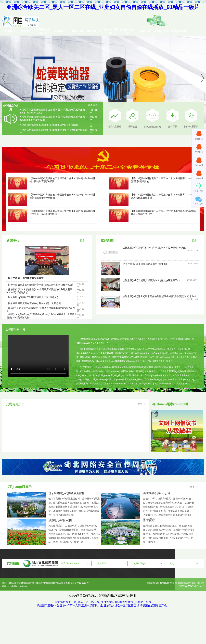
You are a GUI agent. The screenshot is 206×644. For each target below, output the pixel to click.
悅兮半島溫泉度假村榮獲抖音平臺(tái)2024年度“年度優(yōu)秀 (41, 285)
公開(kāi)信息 (77, 31)
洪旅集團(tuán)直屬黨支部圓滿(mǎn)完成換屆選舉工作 (151, 280)
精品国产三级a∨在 (48, 605)
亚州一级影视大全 (92, 605)
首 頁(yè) (10, 31)
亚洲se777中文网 (70, 605)
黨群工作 (145, 31)
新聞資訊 (60, 31)
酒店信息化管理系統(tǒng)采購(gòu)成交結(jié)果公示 (50, 125)
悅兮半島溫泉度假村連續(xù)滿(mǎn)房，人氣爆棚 (35, 303)
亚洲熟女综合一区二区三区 (120, 605)
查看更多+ (93, 105)
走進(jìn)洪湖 (178, 31)
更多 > (84, 240)
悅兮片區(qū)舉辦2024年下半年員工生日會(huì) (33, 297)
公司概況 (26, 31)
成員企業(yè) (94, 31)
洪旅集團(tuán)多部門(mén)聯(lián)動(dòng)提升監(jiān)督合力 (155, 248)
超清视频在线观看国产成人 (153, 605)
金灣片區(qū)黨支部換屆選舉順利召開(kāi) (145, 264)
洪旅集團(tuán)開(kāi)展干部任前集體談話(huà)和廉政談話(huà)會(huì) (160, 296)
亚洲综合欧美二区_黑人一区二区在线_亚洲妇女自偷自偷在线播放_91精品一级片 (103, 7)
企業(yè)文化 (162, 31)
